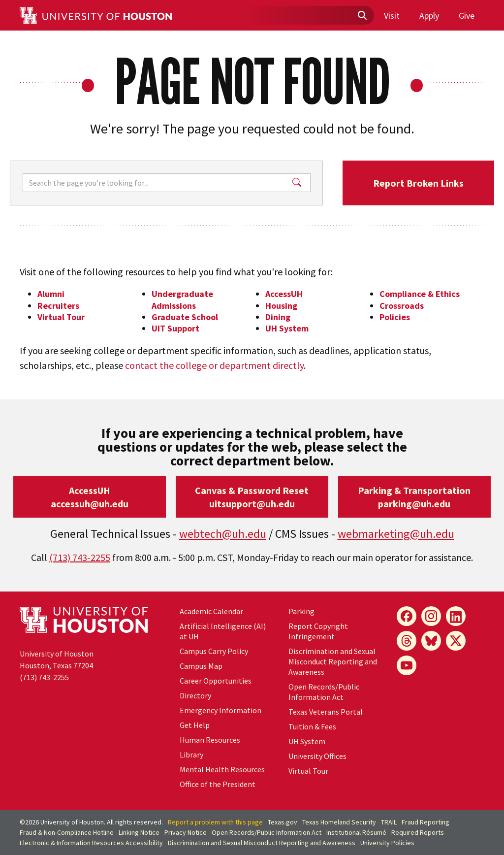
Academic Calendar (211, 611)
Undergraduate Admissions (182, 299)
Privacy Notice (186, 832)
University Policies (387, 843)
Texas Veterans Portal (326, 712)
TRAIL (389, 822)
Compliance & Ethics (420, 294)
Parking (301, 611)
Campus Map (201, 666)
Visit (392, 16)
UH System (287, 328)
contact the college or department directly (214, 365)
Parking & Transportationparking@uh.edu (414, 497)
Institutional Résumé (356, 832)
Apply (429, 16)
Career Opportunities (216, 681)
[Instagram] (431, 616)
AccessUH (284, 294)
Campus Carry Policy (214, 651)
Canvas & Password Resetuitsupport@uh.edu (252, 497)
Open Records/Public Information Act (324, 692)
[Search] (156, 183)
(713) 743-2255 (80, 557)
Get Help (195, 725)
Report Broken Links (418, 183)
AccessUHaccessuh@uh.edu (90, 497)
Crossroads (402, 306)
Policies (395, 317)
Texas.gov (283, 822)
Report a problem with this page (215, 822)
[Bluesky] (431, 641)
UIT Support (175, 328)
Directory (195, 695)
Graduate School (185, 317)
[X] (456, 641)
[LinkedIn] (456, 616)
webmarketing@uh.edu (396, 534)
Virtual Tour (61, 317)
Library (191, 755)
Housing (281, 306)
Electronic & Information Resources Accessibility (91, 843)
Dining (278, 317)
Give (467, 16)
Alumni (51, 294)
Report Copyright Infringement (318, 631)
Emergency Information (220, 710)
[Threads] (407, 641)
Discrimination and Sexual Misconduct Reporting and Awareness (333, 661)
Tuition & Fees (312, 726)
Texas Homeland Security (339, 822)
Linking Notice (139, 832)
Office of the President (218, 784)
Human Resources (210, 740)
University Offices (317, 756)
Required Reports (418, 832)
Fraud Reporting (425, 822)
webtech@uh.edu (223, 534)
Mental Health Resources (222, 769)
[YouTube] (407, 665)
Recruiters (58, 306)
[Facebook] (407, 616)
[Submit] (362, 16)
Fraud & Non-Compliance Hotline (67, 832)
